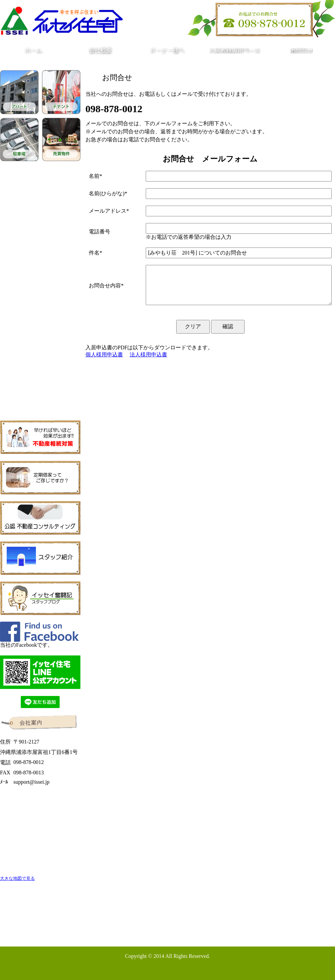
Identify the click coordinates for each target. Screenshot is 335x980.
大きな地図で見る (17, 878)
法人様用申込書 (148, 355)
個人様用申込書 (104, 355)
